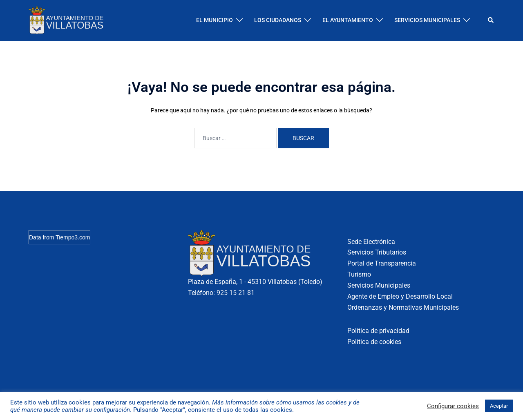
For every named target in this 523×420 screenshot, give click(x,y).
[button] (491, 20)
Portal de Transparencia (382, 263)
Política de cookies (374, 342)
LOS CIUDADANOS (278, 20)
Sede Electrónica (371, 242)
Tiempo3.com (73, 237)
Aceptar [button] (499, 406)
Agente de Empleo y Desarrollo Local (400, 296)
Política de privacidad (378, 331)
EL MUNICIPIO (215, 20)
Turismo (359, 274)
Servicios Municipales (379, 285)
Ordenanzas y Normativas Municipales (403, 307)
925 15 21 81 (236, 293)
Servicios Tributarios (377, 252)
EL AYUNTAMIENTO (348, 20)
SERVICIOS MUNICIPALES (427, 20)
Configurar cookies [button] (453, 406)
